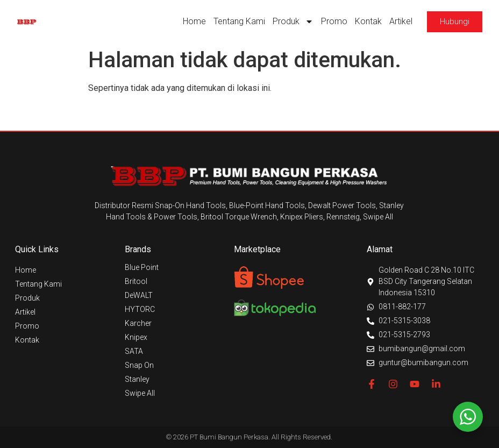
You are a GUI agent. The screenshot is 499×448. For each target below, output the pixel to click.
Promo (334, 21)
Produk (293, 22)
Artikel (401, 21)
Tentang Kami (239, 21)
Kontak (368, 21)
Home (194, 21)
